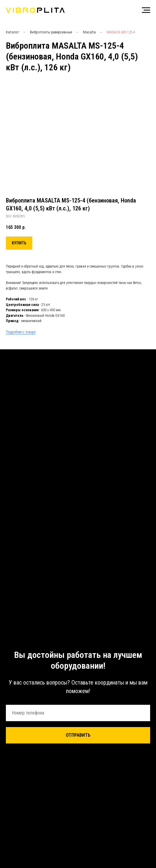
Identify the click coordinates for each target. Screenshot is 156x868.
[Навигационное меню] (146, 10)
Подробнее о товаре (21, 332)
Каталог (12, 32)
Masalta (89, 32)
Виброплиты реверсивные (51, 32)
